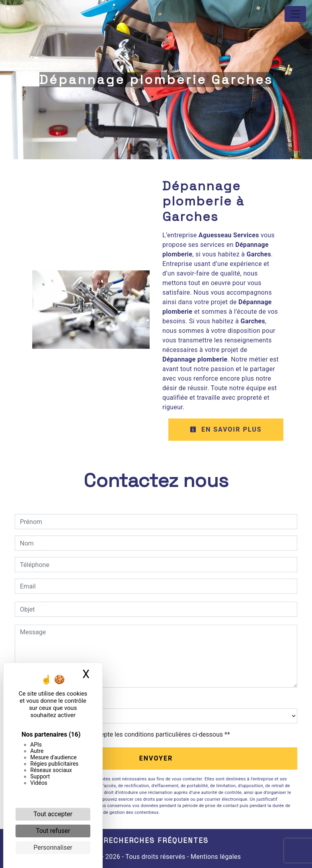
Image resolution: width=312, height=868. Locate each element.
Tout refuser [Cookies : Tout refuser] (53, 831)
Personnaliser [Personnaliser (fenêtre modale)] (53, 847)
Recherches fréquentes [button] (156, 841)
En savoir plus (226, 429)
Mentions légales (215, 857)
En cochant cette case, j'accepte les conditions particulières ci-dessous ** (126, 734)
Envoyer (156, 758)
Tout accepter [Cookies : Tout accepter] (53, 814)
